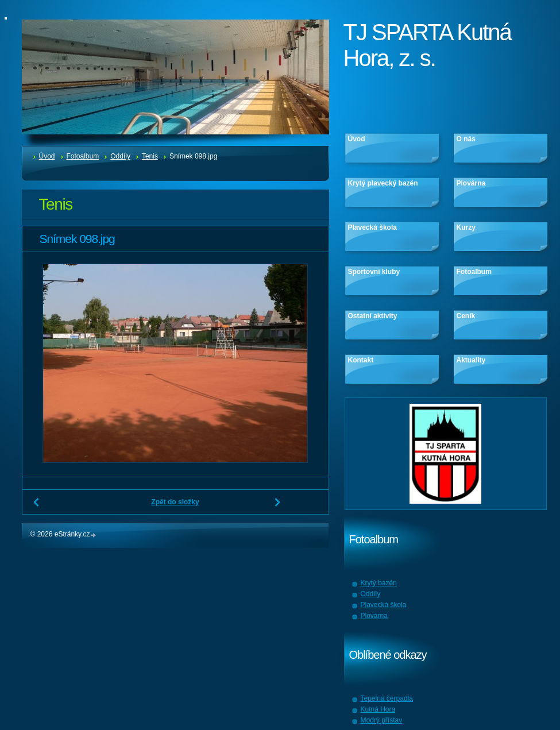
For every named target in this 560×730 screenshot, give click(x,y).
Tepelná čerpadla (387, 698)
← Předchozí (37, 507)
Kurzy (466, 227)
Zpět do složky (175, 502)
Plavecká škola (372, 227)
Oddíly (120, 156)
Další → (278, 507)
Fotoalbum (83, 156)
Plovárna (471, 183)
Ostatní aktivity (373, 316)
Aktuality (471, 360)
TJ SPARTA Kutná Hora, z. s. (427, 45)
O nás (466, 139)
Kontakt (361, 360)
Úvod (47, 156)
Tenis (150, 156)
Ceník (466, 316)
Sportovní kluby (374, 272)
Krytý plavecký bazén (383, 183)
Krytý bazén (379, 583)
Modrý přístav (382, 720)
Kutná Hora (378, 709)
